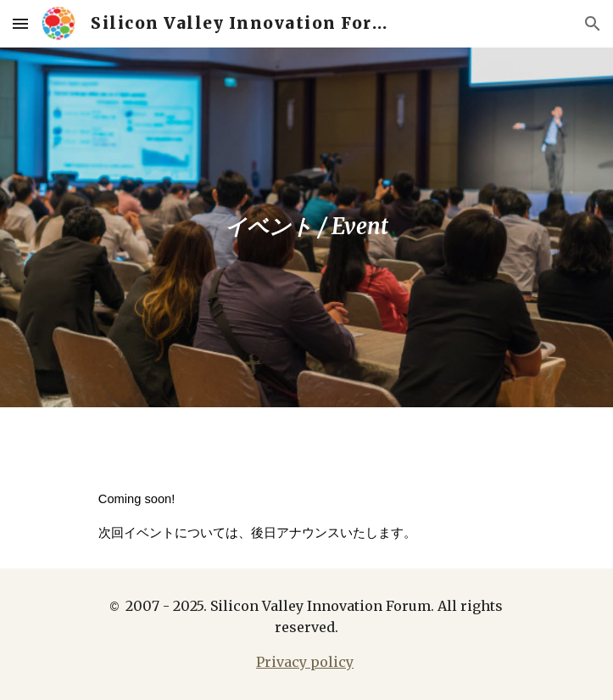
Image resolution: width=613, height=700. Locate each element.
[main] (306, 227)
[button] (20, 23)
